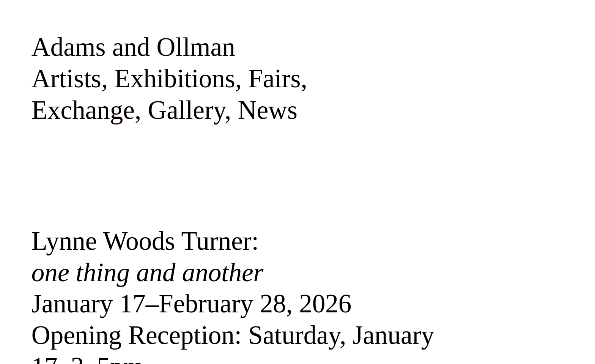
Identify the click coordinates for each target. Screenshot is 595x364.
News (268, 110)
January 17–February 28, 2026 (192, 303)
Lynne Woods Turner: (148, 257)
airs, (285, 78)
